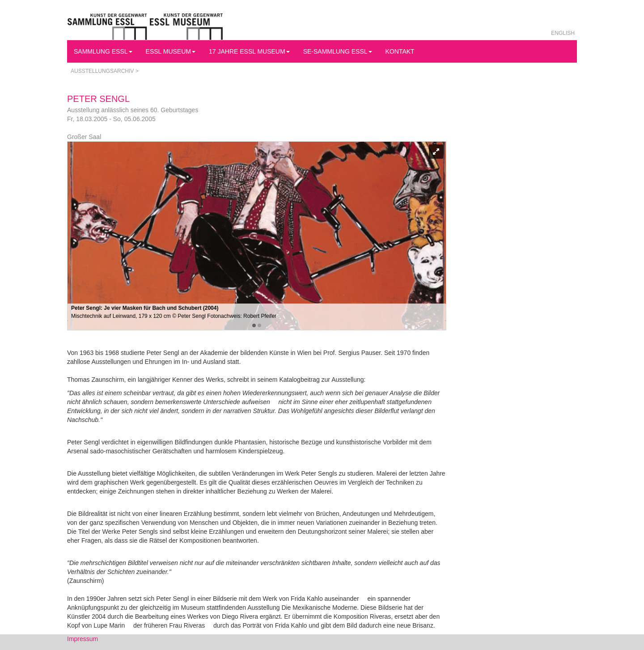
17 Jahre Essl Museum (249, 51)
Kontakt (400, 51)
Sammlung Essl (103, 51)
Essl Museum (171, 51)
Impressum (83, 639)
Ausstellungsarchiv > (105, 71)
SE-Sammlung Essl (338, 51)
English (563, 33)
